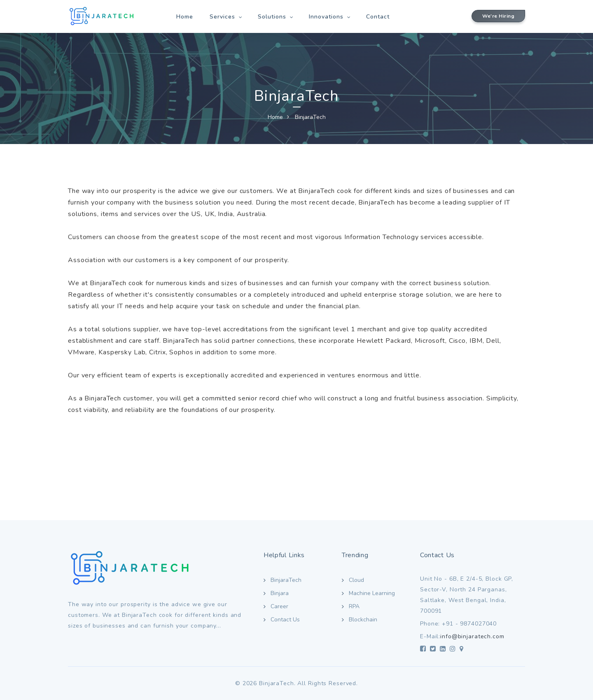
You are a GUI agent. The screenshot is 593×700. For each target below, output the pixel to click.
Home (185, 17)
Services (222, 17)
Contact (378, 17)
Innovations (326, 17)
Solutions (272, 17)
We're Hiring (498, 16)
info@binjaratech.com (472, 636)
